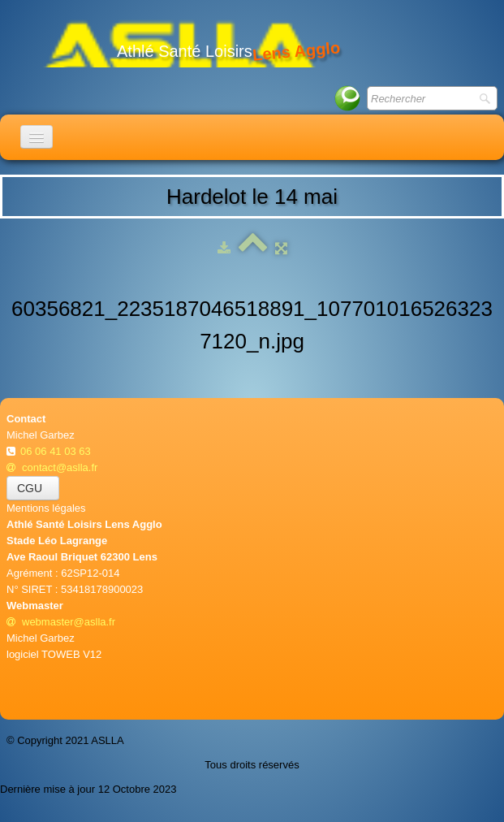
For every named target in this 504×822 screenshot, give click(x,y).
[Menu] (37, 137)
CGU (33, 488)
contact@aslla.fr (52, 467)
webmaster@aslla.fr (61, 622)
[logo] (179, 43)
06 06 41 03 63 (57, 451)
